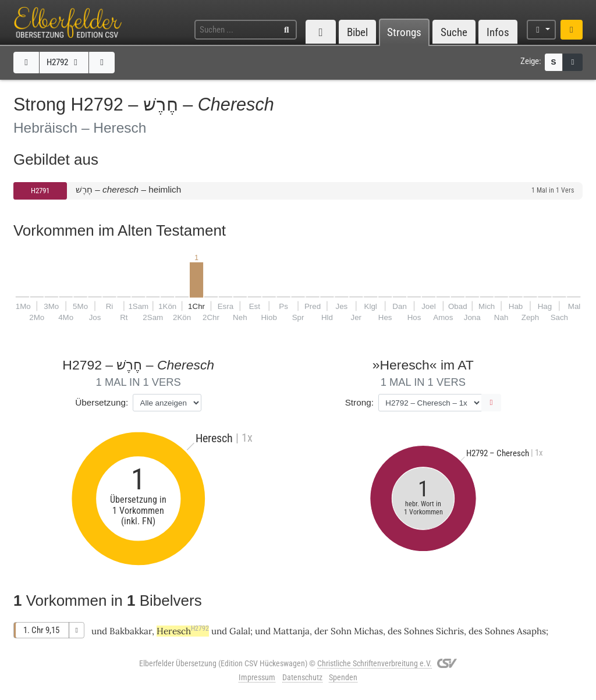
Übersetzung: (102, 402)
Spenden (343, 677)
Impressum (257, 677)
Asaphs (531, 631)
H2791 (40, 191)
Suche (454, 32)
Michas (368, 631)
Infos (498, 32)
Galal (240, 631)
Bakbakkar (131, 631)
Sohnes (419, 631)
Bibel (357, 32)
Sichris (450, 631)
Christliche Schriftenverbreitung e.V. (375, 663)
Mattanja (291, 631)
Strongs (404, 32)
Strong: (359, 402)
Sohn (341, 631)
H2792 (64, 62)
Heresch (183, 631)
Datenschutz (302, 677)
